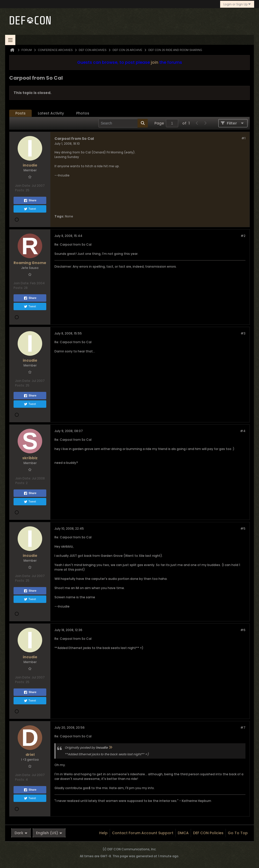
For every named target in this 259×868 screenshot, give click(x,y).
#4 (243, 431)
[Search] (123, 123)
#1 (243, 138)
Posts (20, 113)
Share (30, 201)
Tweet (30, 209)
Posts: (20, 190)
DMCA (183, 833)
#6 (243, 630)
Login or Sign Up (237, 4)
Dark (21, 833)
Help (103, 833)
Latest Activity (51, 113)
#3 (243, 333)
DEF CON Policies (208, 833)
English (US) (49, 833)
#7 (243, 728)
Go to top (238, 833)
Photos (83, 113)
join (155, 62)
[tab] (20, 113)
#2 (243, 236)
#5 (243, 529)
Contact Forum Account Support (143, 833)
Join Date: (23, 186)
